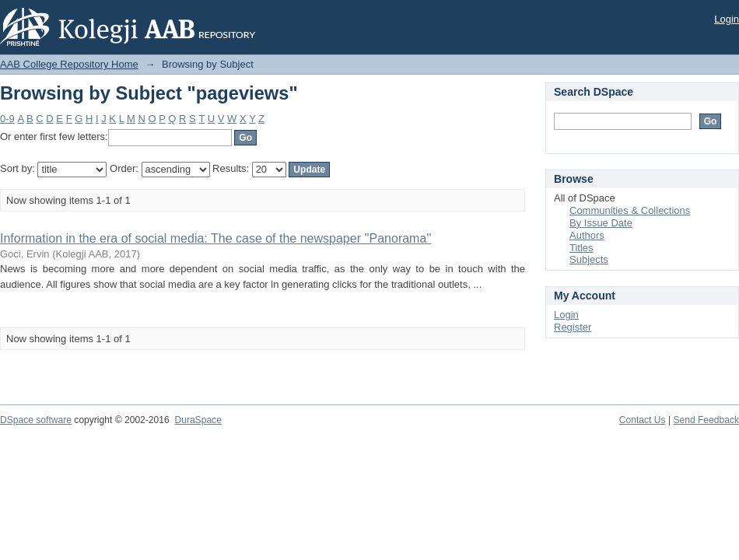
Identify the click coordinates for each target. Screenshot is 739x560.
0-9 (7, 119)
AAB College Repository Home (69, 64)
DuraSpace (198, 420)
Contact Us (643, 420)
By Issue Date (601, 223)
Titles (581, 248)
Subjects (589, 259)
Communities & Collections (630, 210)
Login (727, 19)
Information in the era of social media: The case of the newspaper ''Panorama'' (215, 238)
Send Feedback (706, 420)
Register (573, 327)
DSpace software (36, 420)
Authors (587, 235)
